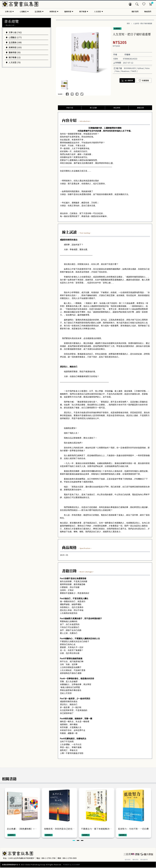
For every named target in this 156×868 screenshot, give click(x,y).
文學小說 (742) (14, 32)
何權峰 (127, 54)
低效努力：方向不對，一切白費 (133, 829)
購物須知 (137, 860)
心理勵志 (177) (14, 37)
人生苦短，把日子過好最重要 (143, 23)
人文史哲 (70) (13, 62)
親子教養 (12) (13, 57)
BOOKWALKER (130, 68)
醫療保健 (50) (13, 52)
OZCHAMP (76, 865)
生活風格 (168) (14, 42)
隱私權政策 (146, 860)
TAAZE (134, 71)
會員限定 (117, 28)
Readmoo (125, 71)
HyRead (140, 68)
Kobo (147, 68)
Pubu (117, 71)
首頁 (128, 23)
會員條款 (128, 860)
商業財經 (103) (14, 47)
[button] (74, 841)
